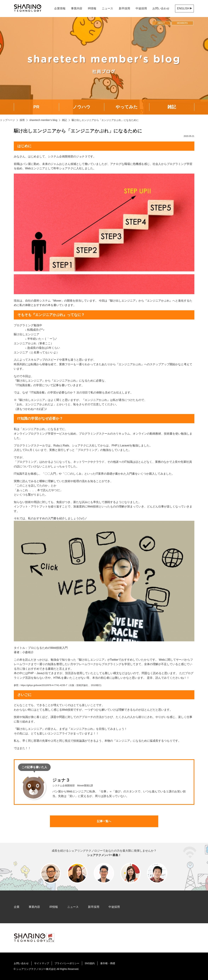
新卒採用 (124, 8)
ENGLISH (185, 8)
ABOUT (161, 23)
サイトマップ (42, 963)
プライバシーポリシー (67, 963)
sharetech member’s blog (43, 120)
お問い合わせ (161, 8)
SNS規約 (90, 963)
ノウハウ (82, 107)
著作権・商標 (108, 963)
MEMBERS (182, 23)
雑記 (172, 107)
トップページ (7, 120)
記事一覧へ (104, 821)
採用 (22, 120)
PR (36, 107)
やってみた (127, 107)
